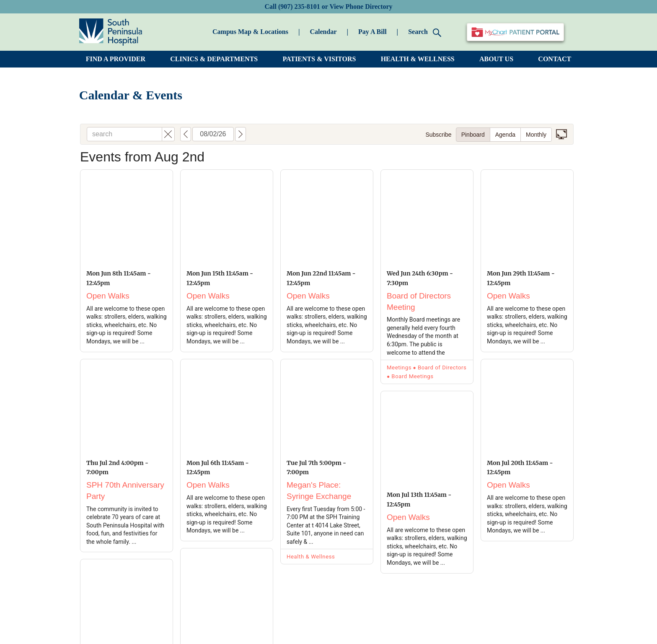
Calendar (323, 32)
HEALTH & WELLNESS (418, 59)
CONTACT (555, 59)
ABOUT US (496, 59)
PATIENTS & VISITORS (319, 59)
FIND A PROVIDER (116, 59)
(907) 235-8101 (299, 6)
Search (425, 32)
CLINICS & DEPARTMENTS (214, 59)
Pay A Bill (372, 32)
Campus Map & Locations (250, 32)
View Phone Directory (361, 6)
